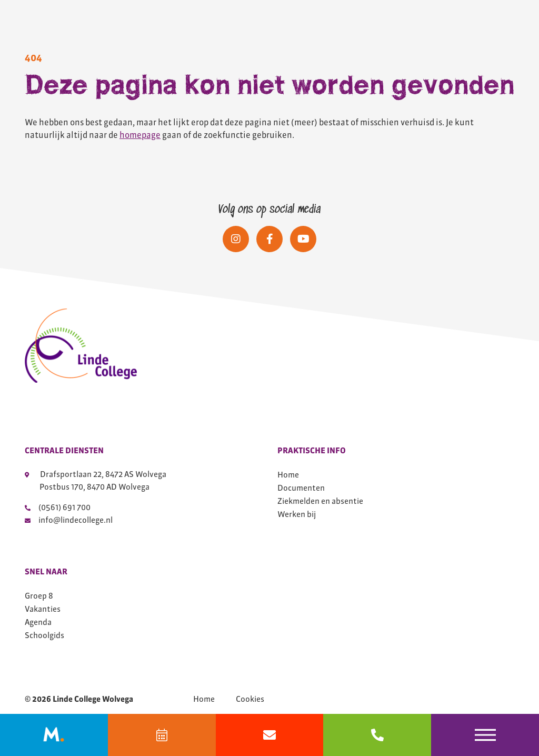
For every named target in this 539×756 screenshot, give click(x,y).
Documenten (301, 488)
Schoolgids (44, 635)
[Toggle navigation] (485, 735)
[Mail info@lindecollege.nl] (270, 735)
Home (288, 475)
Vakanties (43, 609)
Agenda (38, 622)
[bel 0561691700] (377, 735)
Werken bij (297, 514)
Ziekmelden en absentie (320, 501)
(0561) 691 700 (58, 507)
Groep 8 (39, 596)
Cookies (250, 699)
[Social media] (236, 239)
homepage (140, 135)
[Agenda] (162, 735)
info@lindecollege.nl (69, 520)
